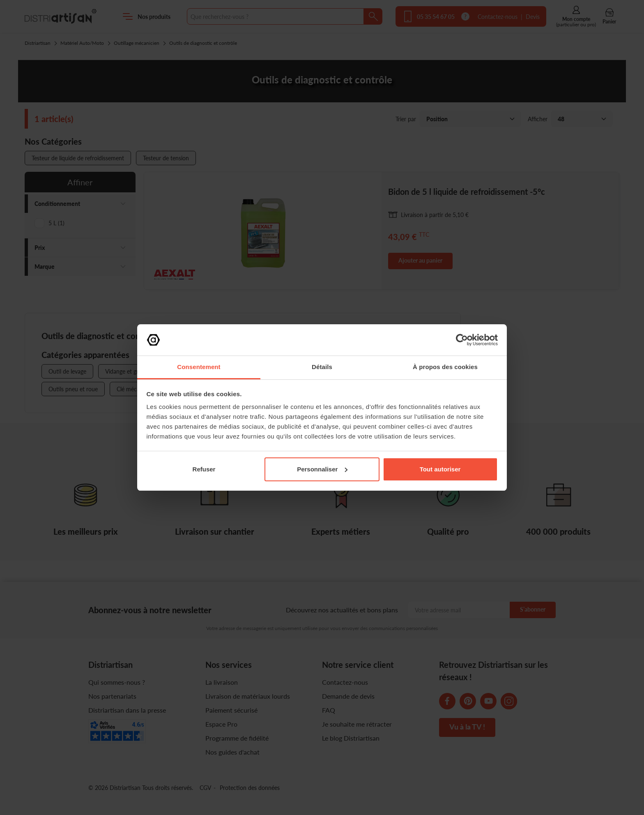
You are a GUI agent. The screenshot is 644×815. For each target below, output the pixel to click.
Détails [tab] (322, 367)
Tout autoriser (440, 469)
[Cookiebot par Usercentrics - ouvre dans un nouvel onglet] (462, 340)
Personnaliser (322, 469)
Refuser (204, 469)
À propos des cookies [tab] (445, 367)
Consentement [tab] (199, 367)
